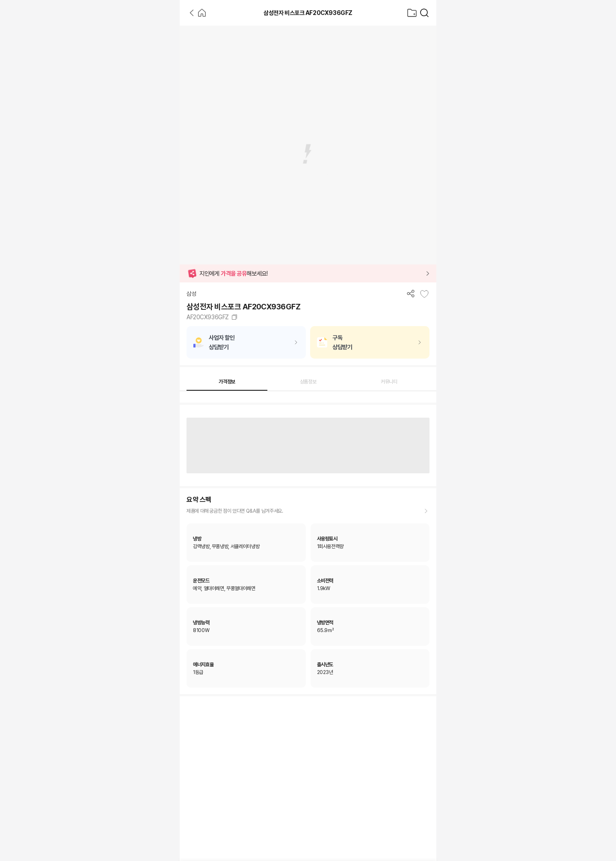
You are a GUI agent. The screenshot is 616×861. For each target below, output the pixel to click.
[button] (308, 273)
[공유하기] (411, 293)
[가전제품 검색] (424, 13)
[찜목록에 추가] (424, 294)
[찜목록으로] (412, 13)
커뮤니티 (389, 382)
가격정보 (227, 382)
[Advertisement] (90, 154)
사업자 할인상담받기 (222, 342)
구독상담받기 (342, 342)
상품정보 (308, 382)
